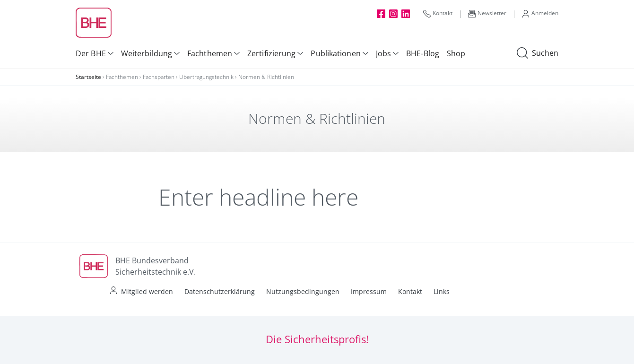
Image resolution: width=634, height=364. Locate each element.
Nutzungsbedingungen (303, 291)
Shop (456, 53)
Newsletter (487, 13)
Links (442, 291)
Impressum (369, 291)
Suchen (538, 53)
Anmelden (540, 13)
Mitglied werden (147, 291)
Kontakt (438, 13)
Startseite (88, 77)
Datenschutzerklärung (220, 291)
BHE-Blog (423, 53)
